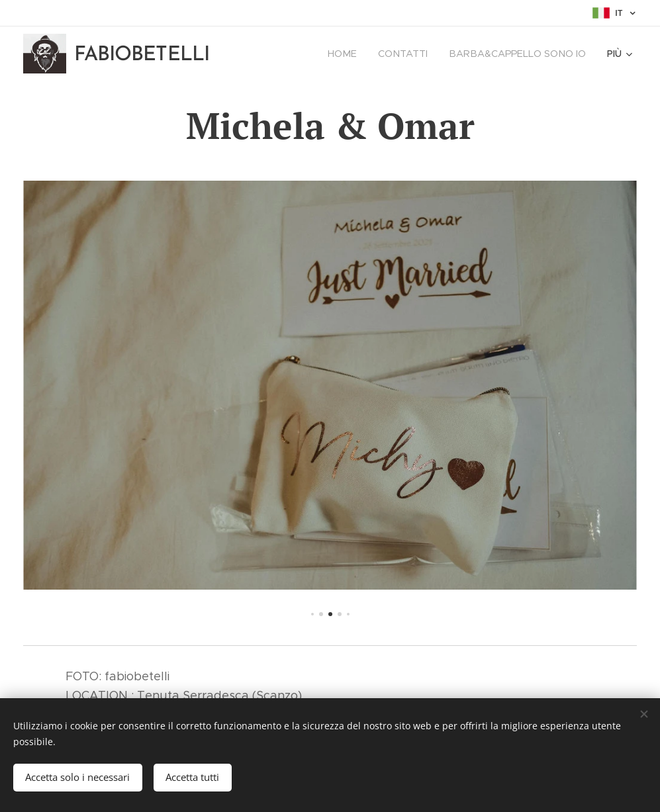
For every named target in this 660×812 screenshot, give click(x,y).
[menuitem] (352, 54)
